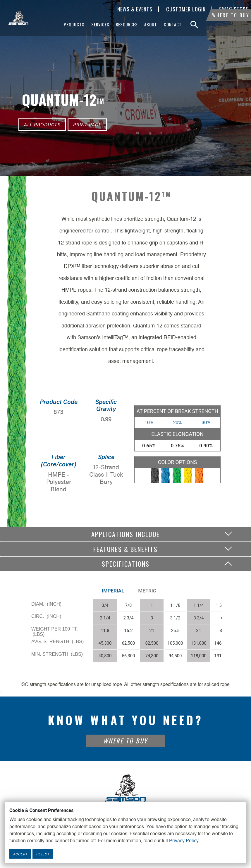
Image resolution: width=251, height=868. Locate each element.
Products (74, 24)
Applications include (125, 534)
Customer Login (186, 9)
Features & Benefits (125, 549)
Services (100, 24)
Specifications (126, 564)
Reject (43, 854)
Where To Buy (231, 25)
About (151, 24)
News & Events (135, 9)
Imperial (113, 591)
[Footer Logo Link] (125, 788)
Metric (147, 591)
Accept (20, 854)
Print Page (87, 124)
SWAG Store (234, 9)
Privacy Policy (184, 841)
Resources (127, 24)
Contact (173, 24)
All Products (42, 124)
